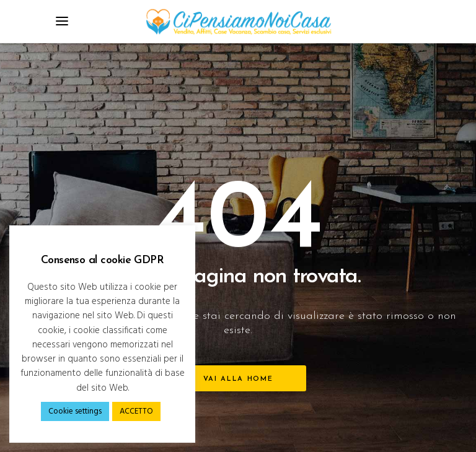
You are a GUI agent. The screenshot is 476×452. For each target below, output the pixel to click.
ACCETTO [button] (136, 411)
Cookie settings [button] (75, 411)
